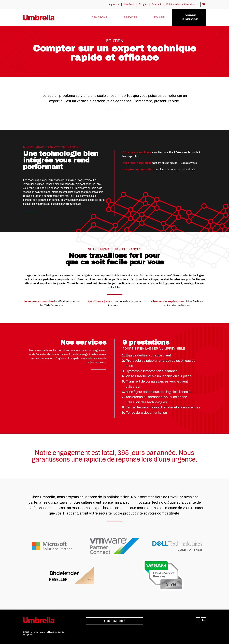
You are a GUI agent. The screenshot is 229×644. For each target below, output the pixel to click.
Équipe (159, 17)
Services (131, 17)
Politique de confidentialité (181, 4)
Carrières (129, 4)
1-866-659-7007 (114, 621)
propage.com (28, 635)
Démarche (99, 17)
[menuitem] (203, 4)
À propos (114, 4)
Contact (157, 4)
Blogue (143, 4)
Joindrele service (189, 17)
